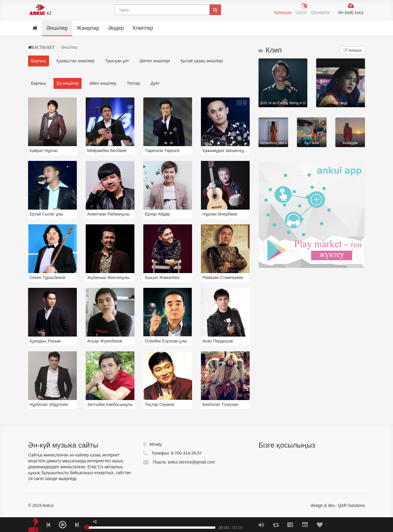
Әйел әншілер (103, 83)
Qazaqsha (320, 12)
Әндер (116, 28)
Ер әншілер (68, 83)
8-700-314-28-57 (186, 453)
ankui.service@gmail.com (191, 462)
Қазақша (283, 12)
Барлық (39, 61)
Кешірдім (350, 132)
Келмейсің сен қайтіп (273, 132)
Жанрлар (88, 28)
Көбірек (353, 50)
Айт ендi (341, 83)
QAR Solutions (351, 505)
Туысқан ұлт (117, 61)
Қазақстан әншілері (75, 61)
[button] (95, 522)
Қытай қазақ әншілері (202, 61)
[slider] (87, 527)
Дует (155, 83)
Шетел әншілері (155, 61)
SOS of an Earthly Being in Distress (283, 83)
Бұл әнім (312, 132)
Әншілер (57, 28)
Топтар (133, 83)
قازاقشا (302, 13)
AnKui (47, 505)
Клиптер (143, 28)
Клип (270, 50)
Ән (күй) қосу (351, 12)
